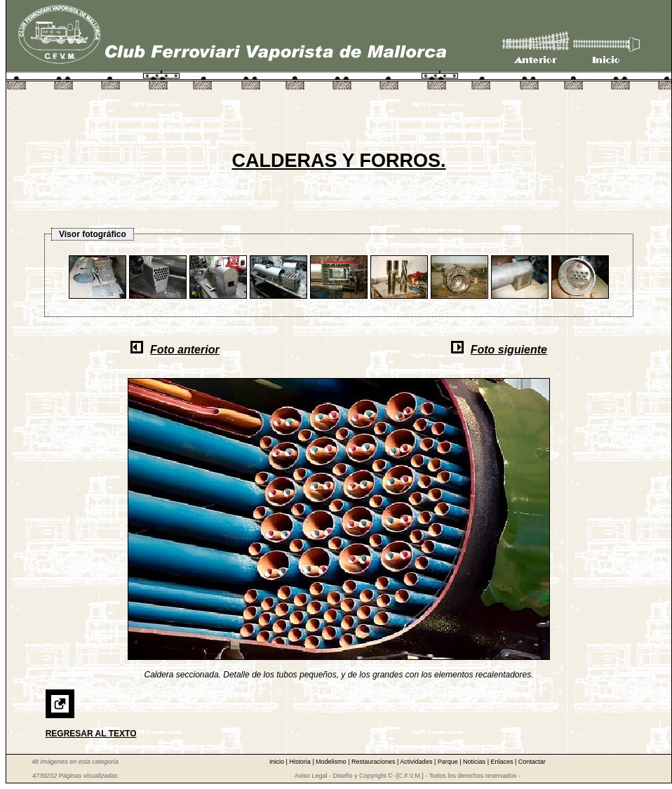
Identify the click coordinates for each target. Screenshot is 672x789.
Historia (301, 762)
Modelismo (332, 762)
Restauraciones (374, 762)
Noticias (475, 762)
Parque (449, 762)
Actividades (417, 762)
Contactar (532, 762)
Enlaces (503, 762)
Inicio (278, 762)
